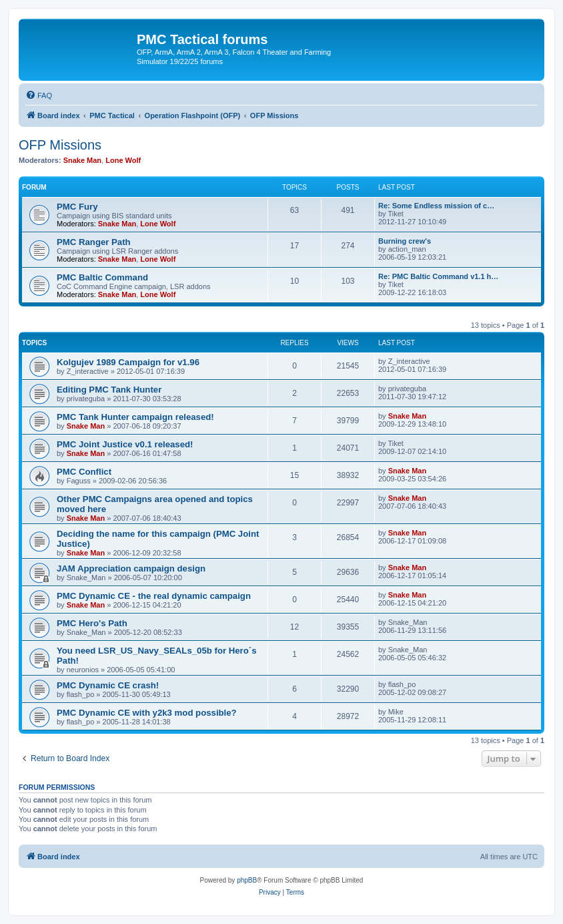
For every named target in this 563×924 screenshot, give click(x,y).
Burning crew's (405, 241)
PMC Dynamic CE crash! (108, 685)
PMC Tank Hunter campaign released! (135, 417)
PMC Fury (77, 207)
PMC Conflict (84, 472)
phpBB (247, 880)
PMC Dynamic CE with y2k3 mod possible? (147, 713)
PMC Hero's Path (92, 623)
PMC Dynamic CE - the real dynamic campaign (154, 596)
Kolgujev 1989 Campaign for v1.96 (128, 362)
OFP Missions (60, 145)
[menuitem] (39, 95)
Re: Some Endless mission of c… (436, 206)
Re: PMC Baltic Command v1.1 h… (438, 276)
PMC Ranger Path (94, 242)
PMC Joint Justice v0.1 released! (125, 444)
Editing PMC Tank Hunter (109, 390)
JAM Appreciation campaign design (131, 568)
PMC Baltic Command (102, 277)
